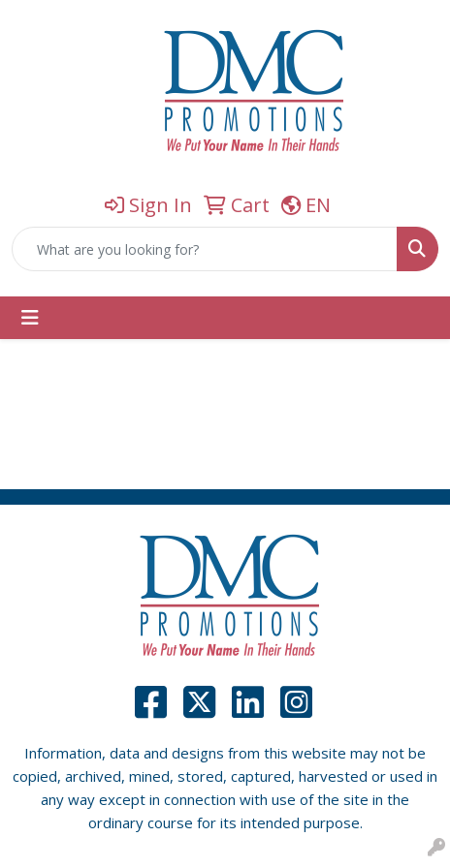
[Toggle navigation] (30, 318)
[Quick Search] (205, 249)
